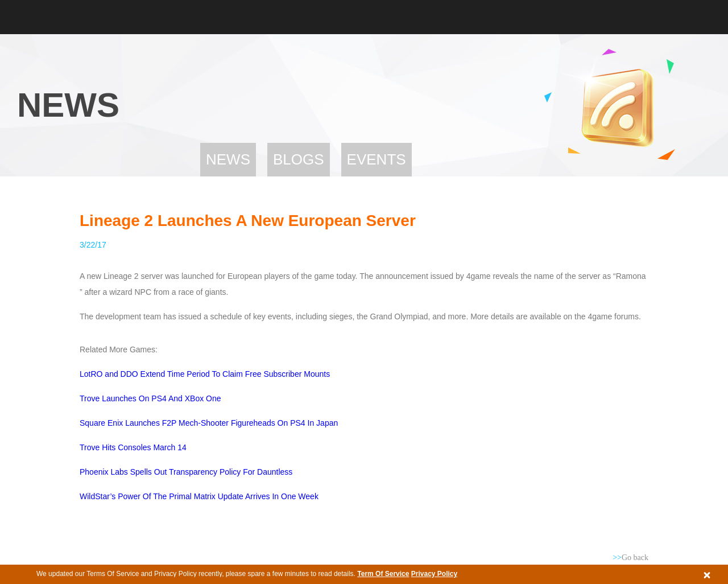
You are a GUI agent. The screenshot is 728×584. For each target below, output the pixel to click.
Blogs (299, 159)
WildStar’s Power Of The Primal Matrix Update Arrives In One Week (199, 496)
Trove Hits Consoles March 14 (133, 447)
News (228, 159)
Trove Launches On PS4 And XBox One (150, 398)
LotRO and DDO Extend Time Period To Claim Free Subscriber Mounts (205, 374)
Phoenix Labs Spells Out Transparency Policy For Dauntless (186, 472)
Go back (630, 558)
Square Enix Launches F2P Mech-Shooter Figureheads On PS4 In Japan (209, 423)
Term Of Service (383, 574)
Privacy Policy (434, 574)
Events (377, 159)
